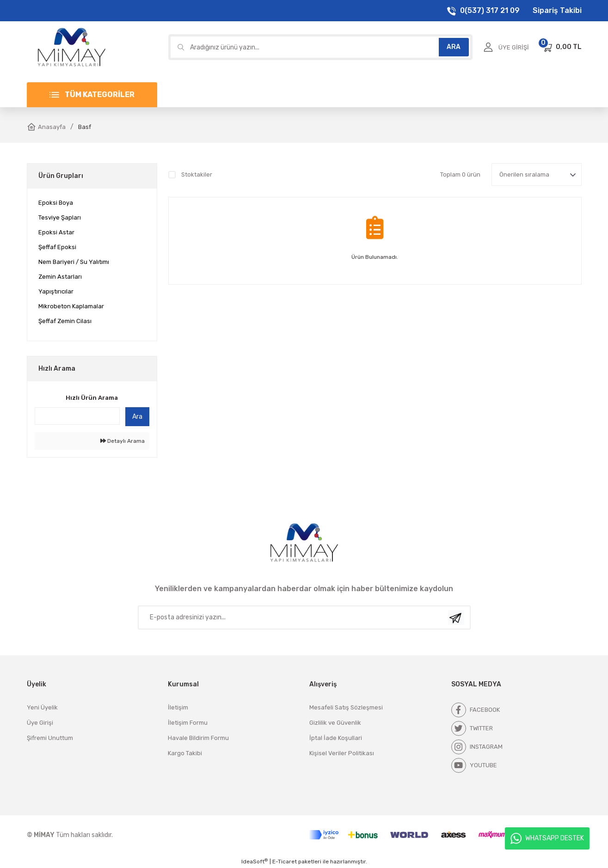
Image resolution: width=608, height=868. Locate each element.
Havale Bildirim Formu (198, 738)
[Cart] (562, 47)
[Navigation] (92, 95)
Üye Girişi (40, 723)
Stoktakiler (197, 174)
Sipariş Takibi (557, 10)
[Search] (320, 47)
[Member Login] (506, 47)
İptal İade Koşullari (336, 738)
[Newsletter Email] (304, 617)
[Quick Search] (77, 416)
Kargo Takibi (185, 753)
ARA (454, 47)
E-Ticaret (285, 862)
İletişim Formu (188, 723)
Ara (137, 417)
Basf (85, 127)
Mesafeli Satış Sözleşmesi (346, 707)
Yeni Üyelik (42, 707)
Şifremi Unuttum (50, 738)
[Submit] (456, 617)
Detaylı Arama (123, 441)
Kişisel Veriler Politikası (342, 753)
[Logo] (72, 47)
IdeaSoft (255, 862)
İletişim (178, 707)
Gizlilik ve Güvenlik (335, 723)
